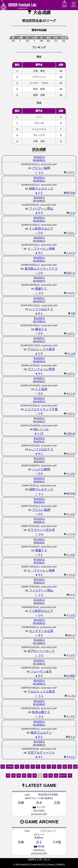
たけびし (71, 172)
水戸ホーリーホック (41, 651)
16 (24, 776)
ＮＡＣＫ (71, 757)
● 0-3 (39, 213)
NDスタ (71, 635)
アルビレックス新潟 (41, 349)
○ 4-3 (39, 635)
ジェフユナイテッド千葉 (41, 409)
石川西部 (71, 676)
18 (35, 776)
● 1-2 (39, 193)
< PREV (10, 767)
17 (29, 776)
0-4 (39, 803)
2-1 (39, 842)
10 (65, 767)
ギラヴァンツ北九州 (41, 530)
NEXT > (63, 776)
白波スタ (71, 273)
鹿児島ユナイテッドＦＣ (41, 269)
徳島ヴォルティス (41, 189)
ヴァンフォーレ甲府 (41, 369)
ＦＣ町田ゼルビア (41, 229)
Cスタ (72, 213)
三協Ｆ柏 (71, 433)
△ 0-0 (39, 535)
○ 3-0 (39, 334)
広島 (57, 803)
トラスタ (71, 253)
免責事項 (32, 860)
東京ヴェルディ (41, 733)
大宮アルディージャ (41, 753)
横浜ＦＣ (41, 329)
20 (45, 776)
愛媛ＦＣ (41, 289)
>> (70, 776)
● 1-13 (39, 434)
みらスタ (71, 453)
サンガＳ (71, 473)
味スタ (72, 737)
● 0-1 (39, 253)
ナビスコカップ (48, 831)
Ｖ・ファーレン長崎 (41, 249)
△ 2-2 (39, 293)
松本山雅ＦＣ (41, 712)
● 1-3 (39, 354)
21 (51, 776)
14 (13, 776)
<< (3, 767)
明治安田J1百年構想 (48, 795)
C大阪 (57, 842)
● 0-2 (39, 676)
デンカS (71, 353)
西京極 (41, 846)
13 (8, 776)
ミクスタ (71, 534)
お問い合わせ (44, 860)
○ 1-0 (39, 273)
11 (70, 767)
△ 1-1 (39, 173)
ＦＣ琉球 (41, 389)
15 (19, 776)
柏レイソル (41, 429)
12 (75, 767)
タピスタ (71, 393)
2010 (27, 831)
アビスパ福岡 (41, 168)
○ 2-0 (39, 233)
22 (56, 776)
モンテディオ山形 (41, 631)
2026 (27, 795)
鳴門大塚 (71, 193)
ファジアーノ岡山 (41, 209)
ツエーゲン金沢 (41, 672)
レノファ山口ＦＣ (41, 309)
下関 (73, 313)
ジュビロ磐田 (41, 469)
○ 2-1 (39, 555)
